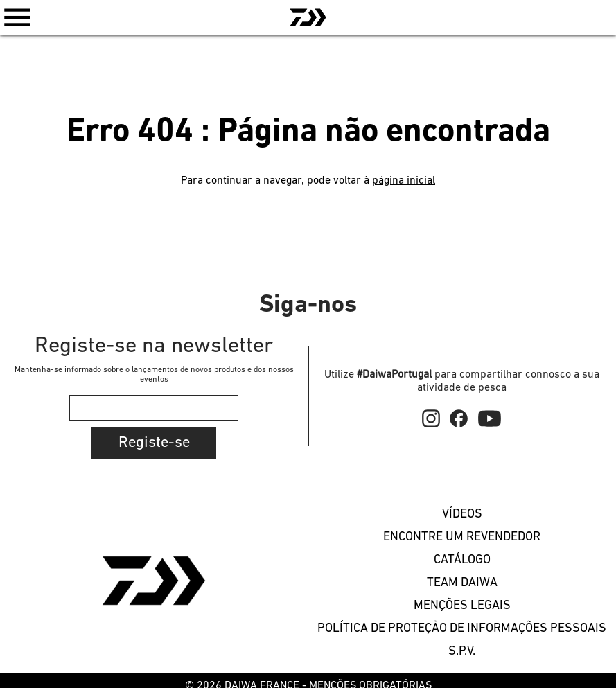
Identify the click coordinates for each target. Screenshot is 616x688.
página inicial (404, 181)
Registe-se (154, 443)
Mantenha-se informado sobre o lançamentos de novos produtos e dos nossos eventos (154, 375)
